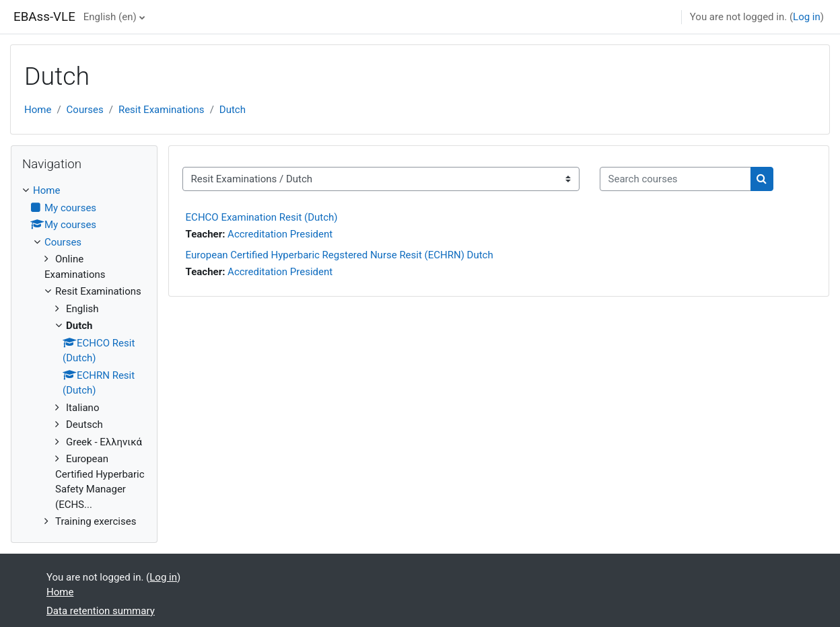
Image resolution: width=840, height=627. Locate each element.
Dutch (233, 110)
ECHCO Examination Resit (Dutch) (262, 217)
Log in (807, 17)
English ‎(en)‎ (110, 17)
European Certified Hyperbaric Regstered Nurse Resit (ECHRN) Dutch (340, 255)
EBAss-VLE (44, 17)
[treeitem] (84, 356)
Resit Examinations (162, 110)
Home (38, 110)
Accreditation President (280, 234)
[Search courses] (675, 179)
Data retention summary (101, 611)
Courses (85, 110)
